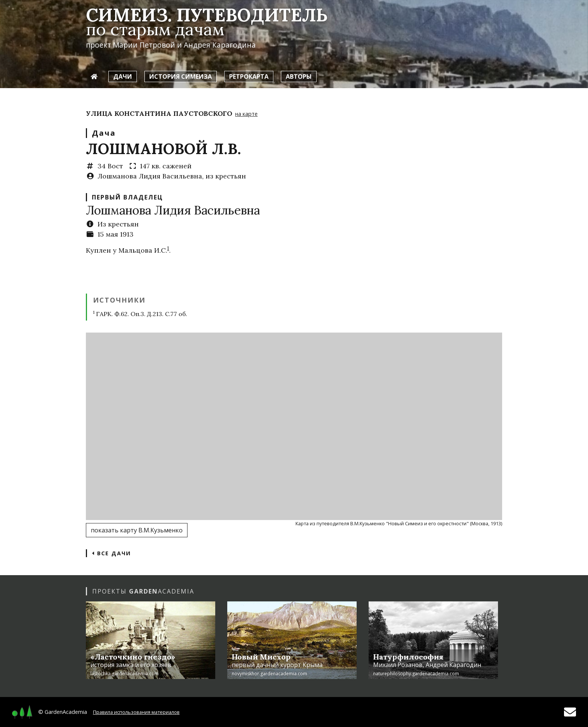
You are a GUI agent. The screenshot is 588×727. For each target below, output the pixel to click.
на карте (246, 114)
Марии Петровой (144, 45)
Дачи (123, 76)
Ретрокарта (249, 76)
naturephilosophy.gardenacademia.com (416, 674)
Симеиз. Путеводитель (207, 15)
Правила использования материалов (136, 712)
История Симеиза (181, 76)
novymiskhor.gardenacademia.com (269, 674)
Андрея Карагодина (220, 45)
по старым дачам (155, 29)
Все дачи (111, 553)
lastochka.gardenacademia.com (124, 674)
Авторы (299, 76)
